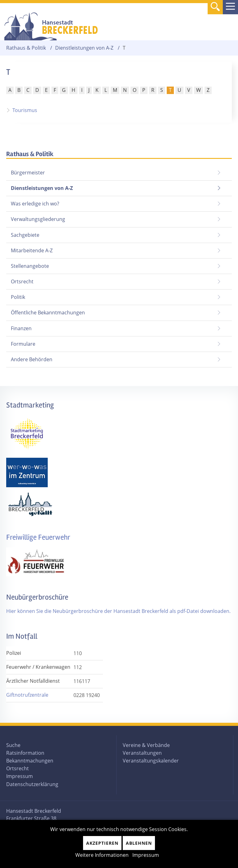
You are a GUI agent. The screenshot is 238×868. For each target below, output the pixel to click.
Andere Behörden (32, 359)
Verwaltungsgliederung (38, 219)
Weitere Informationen (102, 855)
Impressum (20, 776)
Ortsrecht (22, 281)
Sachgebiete (25, 235)
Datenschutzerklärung (32, 784)
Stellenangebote (30, 266)
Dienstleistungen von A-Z (84, 48)
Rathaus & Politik (26, 48)
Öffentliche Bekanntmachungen (48, 313)
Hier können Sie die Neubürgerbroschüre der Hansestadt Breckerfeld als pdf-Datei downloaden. (118, 611)
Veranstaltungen (142, 753)
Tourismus (25, 110)
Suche (13, 745)
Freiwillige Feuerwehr (38, 537)
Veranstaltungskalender (151, 761)
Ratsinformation (25, 753)
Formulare (23, 344)
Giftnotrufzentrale (27, 695)
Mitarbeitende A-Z (32, 250)
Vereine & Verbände (146, 745)
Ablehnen (139, 843)
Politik (18, 297)
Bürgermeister (28, 173)
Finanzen (21, 328)
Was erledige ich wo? (35, 204)
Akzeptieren (102, 843)
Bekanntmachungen (30, 761)
